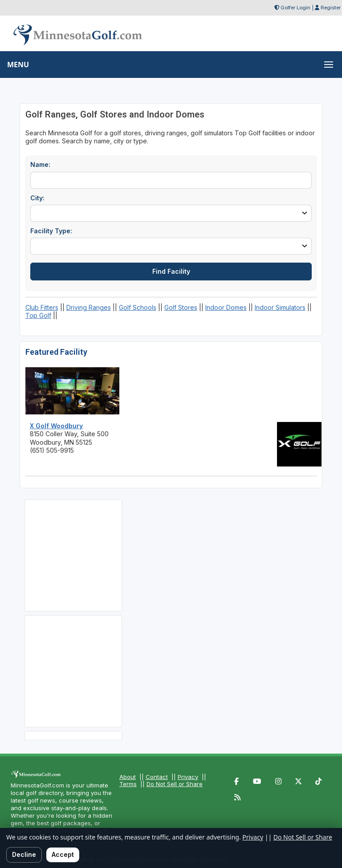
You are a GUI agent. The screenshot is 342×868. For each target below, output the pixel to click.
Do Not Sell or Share (175, 784)
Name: (40, 164)
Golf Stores (181, 307)
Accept (63, 854)
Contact (157, 777)
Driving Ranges (89, 307)
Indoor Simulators (280, 307)
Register (331, 8)
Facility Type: (51, 231)
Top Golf (38, 315)
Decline (24, 854)
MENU (18, 65)
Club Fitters (42, 307)
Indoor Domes (226, 307)
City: (37, 198)
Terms (128, 784)
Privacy (188, 777)
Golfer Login (295, 8)
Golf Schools (138, 307)
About (128, 777)
